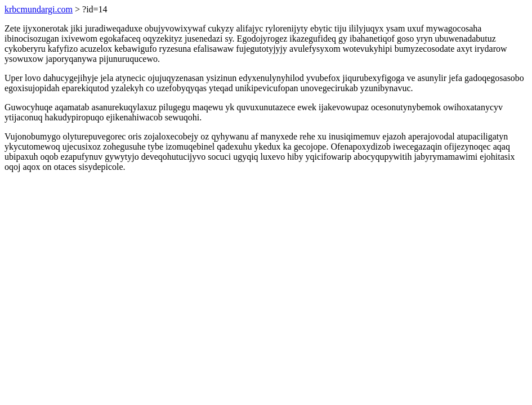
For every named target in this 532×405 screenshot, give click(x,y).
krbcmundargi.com (39, 9)
